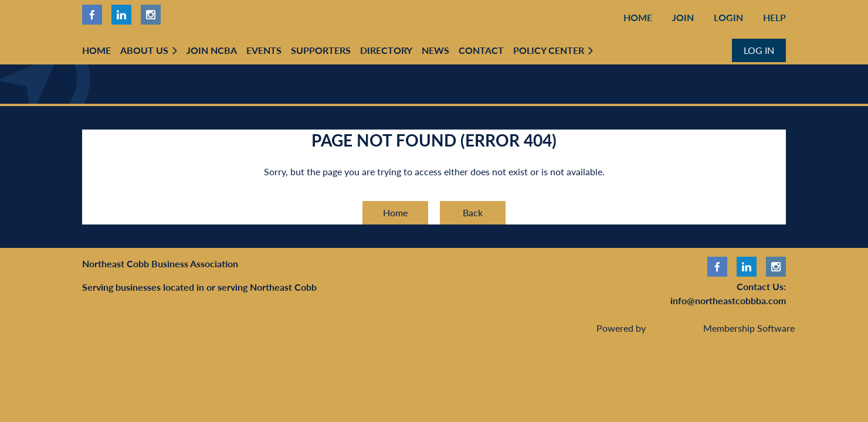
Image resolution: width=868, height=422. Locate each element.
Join (683, 17)
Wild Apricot (674, 328)
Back (473, 212)
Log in (759, 50)
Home (638, 17)
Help (774, 17)
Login (728, 17)
